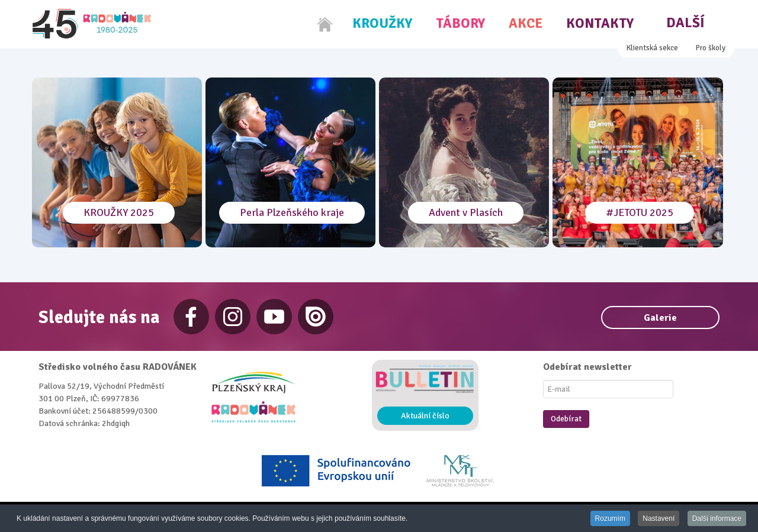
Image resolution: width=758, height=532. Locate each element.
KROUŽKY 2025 (119, 212)
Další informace (717, 519)
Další (685, 23)
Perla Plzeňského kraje (292, 212)
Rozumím (610, 519)
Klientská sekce (652, 48)
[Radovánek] (92, 24)
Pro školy (711, 48)
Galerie (660, 318)
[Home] (325, 24)
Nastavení (659, 519)
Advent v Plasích (466, 212)
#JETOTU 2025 (640, 212)
